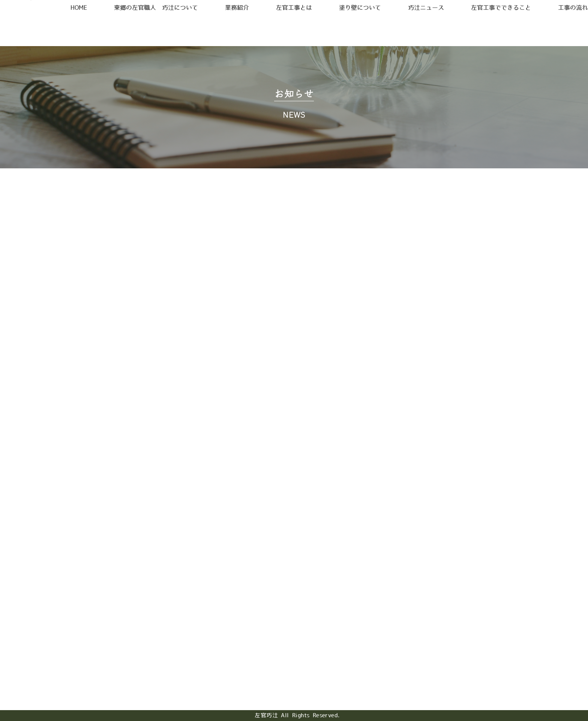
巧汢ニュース (414, 30)
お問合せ (527, 12)
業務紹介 (250, 30)
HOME (104, 30)
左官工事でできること (482, 30)
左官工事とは (297, 30)
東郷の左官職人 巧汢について (175, 30)
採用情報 (451, 12)
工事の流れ (547, 30)
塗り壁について (356, 30)
